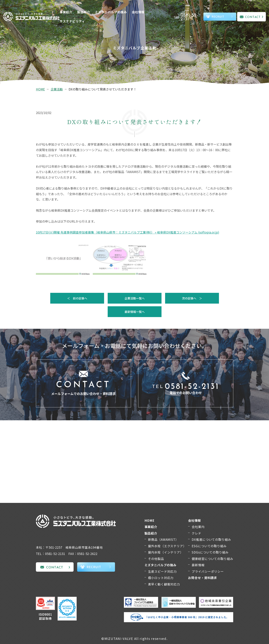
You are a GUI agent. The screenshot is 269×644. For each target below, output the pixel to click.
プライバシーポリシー (208, 571)
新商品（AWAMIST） (163, 539)
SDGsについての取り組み (210, 552)
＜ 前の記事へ (77, 298)
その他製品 (156, 559)
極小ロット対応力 (161, 578)
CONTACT (253, 17)
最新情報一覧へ (135, 312)
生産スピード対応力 (162, 571)
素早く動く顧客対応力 (164, 584)
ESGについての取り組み (209, 546)
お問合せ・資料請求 (203, 578)
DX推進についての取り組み (211, 539)
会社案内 (198, 527)
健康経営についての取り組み (212, 559)
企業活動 (57, 89)
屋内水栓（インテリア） (166, 552)
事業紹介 (66, 12)
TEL (188, 17)
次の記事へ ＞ (192, 298)
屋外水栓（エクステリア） (167, 546)
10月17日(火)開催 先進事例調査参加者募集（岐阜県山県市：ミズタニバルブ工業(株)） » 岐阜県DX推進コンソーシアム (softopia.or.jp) (128, 232)
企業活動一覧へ (135, 298)
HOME (40, 89)
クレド (197, 533)
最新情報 (198, 565)
